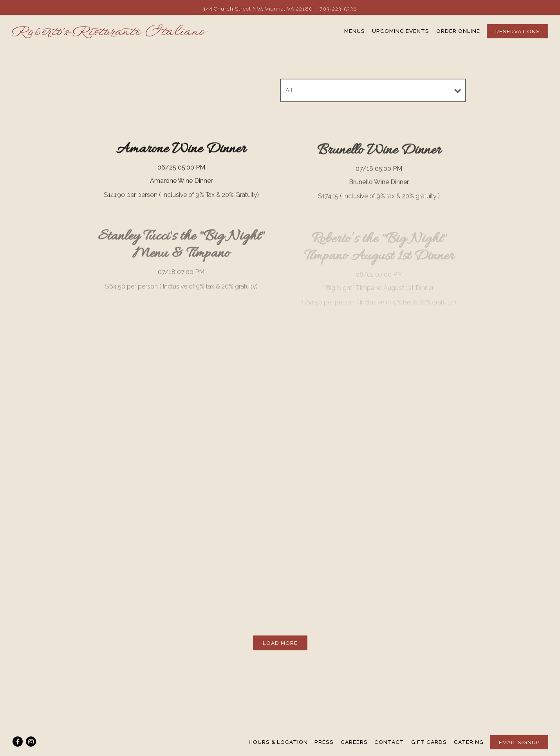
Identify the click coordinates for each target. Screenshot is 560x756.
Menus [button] (355, 31)
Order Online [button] (458, 31)
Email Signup (519, 742)
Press (324, 742)
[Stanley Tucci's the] (181, 261)
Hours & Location (278, 742)
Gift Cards (429, 742)
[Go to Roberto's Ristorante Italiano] (258, 9)
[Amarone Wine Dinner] (181, 171)
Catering (469, 742)
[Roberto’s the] (379, 270)
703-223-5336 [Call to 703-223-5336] (338, 9)
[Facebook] (18, 742)
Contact (389, 742)
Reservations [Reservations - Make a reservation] (518, 31)
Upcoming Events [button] (401, 31)
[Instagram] (31, 742)
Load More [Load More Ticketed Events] (285, 642)
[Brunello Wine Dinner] (379, 173)
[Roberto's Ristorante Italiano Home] (110, 31)
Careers (354, 742)
